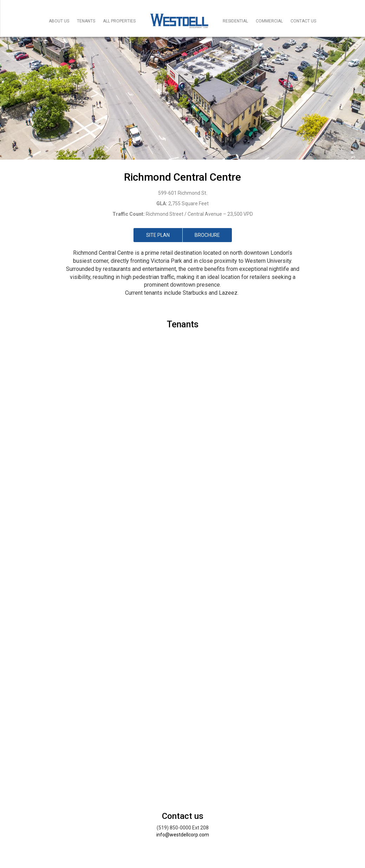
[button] (27, 473)
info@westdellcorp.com (183, 835)
